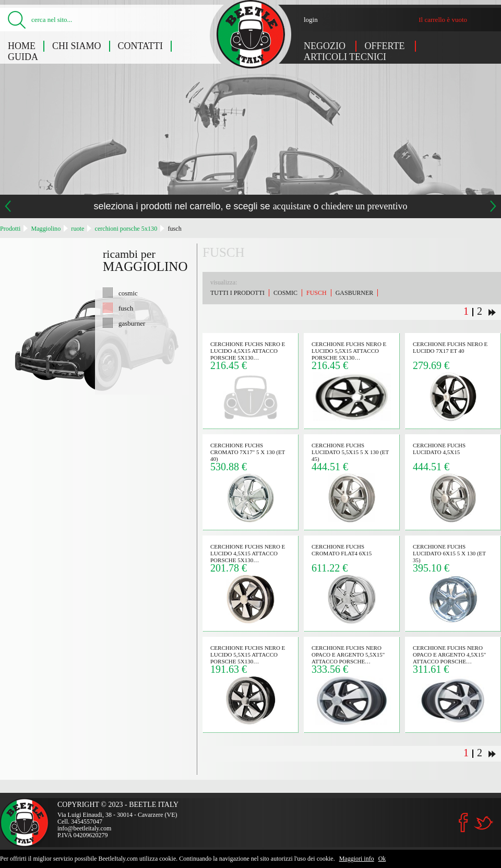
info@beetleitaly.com (84, 828)
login (311, 20)
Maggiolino (46, 229)
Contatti (141, 46)
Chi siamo (77, 46)
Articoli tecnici (345, 57)
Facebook (463, 823)
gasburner (132, 323)
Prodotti (10, 229)
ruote (77, 229)
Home (22, 46)
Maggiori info (357, 859)
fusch (174, 229)
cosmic (128, 293)
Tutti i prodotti (237, 293)
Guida (23, 57)
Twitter (483, 823)
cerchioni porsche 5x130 (126, 229)
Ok (382, 859)
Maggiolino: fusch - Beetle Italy (251, 34)
